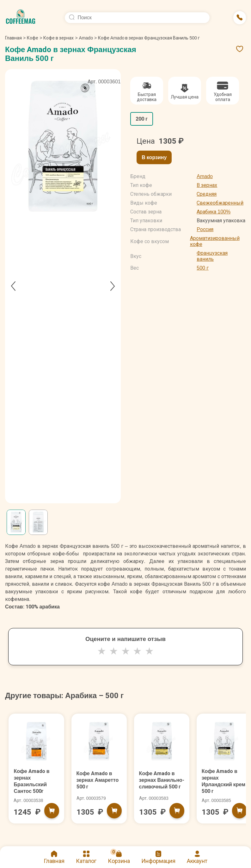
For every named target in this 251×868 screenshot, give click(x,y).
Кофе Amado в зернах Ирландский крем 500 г (222, 784)
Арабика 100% (214, 212)
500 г (203, 268)
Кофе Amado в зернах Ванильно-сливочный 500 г (161, 785)
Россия (205, 229)
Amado (86, 38)
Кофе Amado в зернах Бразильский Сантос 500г (34, 784)
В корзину (154, 157)
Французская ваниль (212, 256)
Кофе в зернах (58, 38)
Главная (15, 38)
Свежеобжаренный (220, 203)
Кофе (33, 38)
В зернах (207, 185)
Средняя (207, 194)
